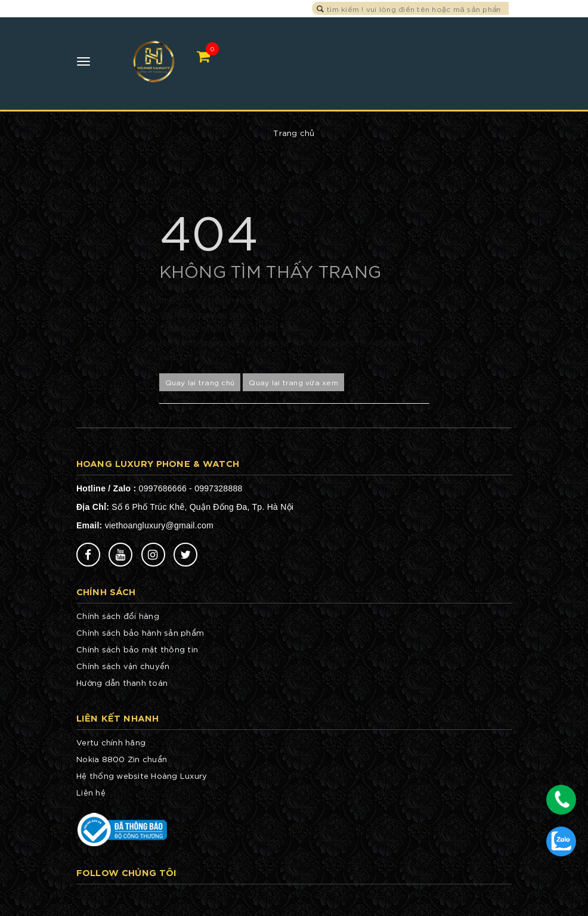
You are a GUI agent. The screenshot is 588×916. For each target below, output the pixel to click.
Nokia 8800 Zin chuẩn (122, 759)
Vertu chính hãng (111, 742)
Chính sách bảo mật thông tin (137, 649)
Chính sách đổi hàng (118, 616)
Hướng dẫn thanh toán (122, 683)
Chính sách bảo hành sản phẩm (140, 632)
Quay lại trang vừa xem (293, 382)
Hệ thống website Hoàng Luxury (142, 776)
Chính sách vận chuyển (123, 666)
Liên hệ (91, 792)
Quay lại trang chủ (200, 382)
